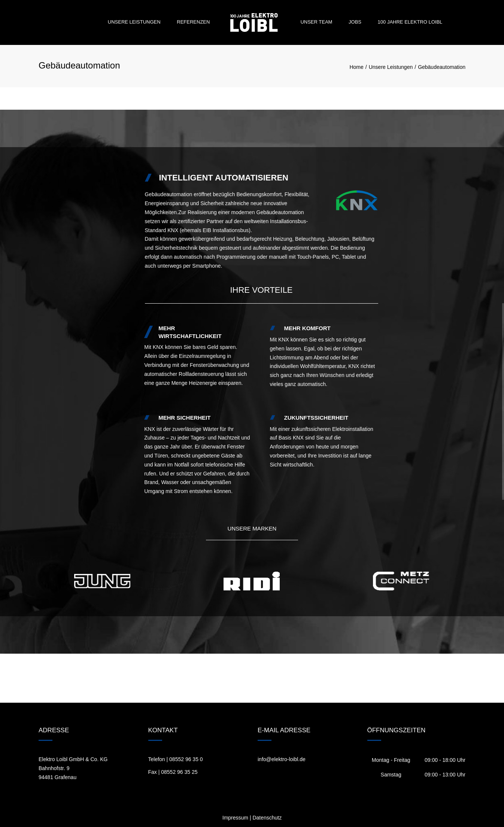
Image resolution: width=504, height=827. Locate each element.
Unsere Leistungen (134, 22)
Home (356, 67)
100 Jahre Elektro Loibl (410, 22)
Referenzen (193, 22)
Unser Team (316, 22)
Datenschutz (267, 818)
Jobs (355, 22)
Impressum (235, 818)
